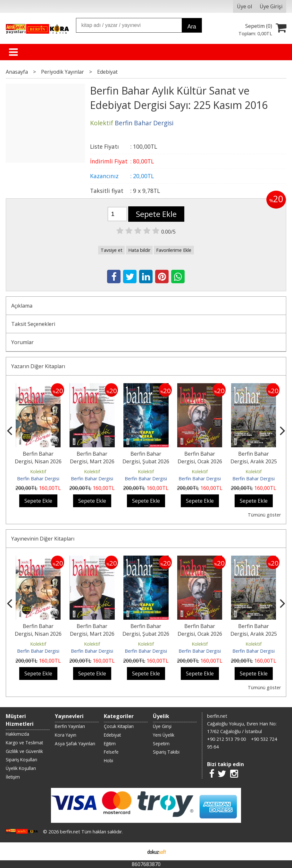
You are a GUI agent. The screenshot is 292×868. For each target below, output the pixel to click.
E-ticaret (136, 851)
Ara (192, 27)
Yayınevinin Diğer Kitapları (43, 539)
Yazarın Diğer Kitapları (38, 366)
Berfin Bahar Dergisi (38, 479)
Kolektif (38, 471)
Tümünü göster (264, 515)
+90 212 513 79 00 (226, 739)
